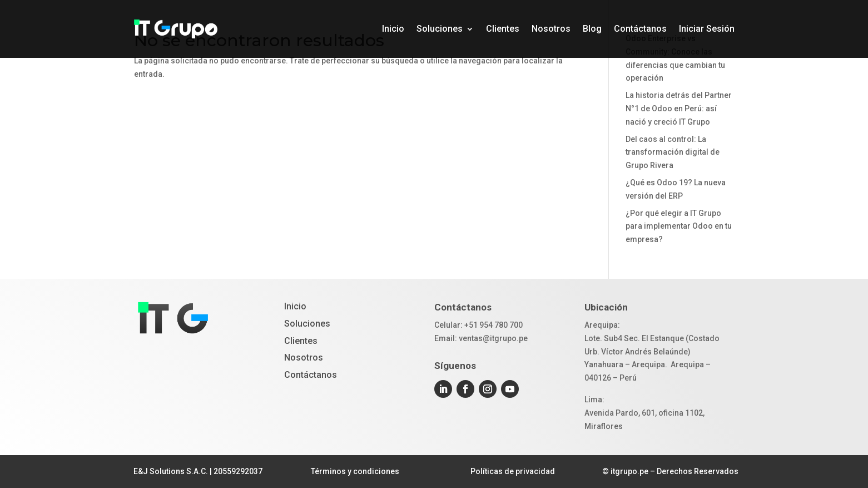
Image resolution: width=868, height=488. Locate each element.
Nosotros (551, 29)
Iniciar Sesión (707, 29)
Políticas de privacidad (513, 471)
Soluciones (440, 29)
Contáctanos (640, 29)
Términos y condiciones (355, 471)
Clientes (503, 29)
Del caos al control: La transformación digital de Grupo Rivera (673, 152)
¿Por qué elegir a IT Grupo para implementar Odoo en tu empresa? (679, 226)
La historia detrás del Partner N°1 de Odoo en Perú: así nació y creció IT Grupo (679, 109)
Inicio (393, 29)
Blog (592, 29)
